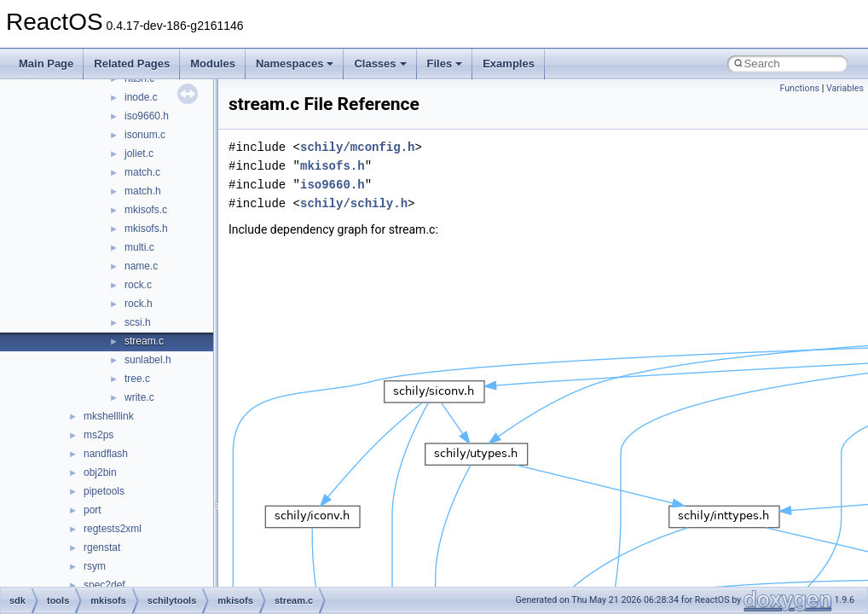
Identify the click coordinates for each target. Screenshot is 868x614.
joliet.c (139, 153)
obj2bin (100, 472)
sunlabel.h (148, 360)
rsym (95, 566)
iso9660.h (147, 116)
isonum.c (145, 135)
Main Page (46, 64)
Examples (509, 64)
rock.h (139, 304)
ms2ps (98, 435)
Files (445, 64)
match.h (143, 191)
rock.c (138, 285)
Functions (799, 88)
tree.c (137, 379)
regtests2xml (113, 529)
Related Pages (132, 64)
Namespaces (295, 64)
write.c (139, 397)
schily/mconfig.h (357, 147)
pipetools (104, 491)
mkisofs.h (146, 229)
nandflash (106, 454)
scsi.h (138, 322)
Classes (380, 64)
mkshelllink (109, 416)
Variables (845, 88)
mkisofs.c (146, 210)
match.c (142, 172)
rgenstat (102, 547)
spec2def (104, 585)
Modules (213, 64)
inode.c (141, 97)
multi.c (139, 247)
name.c (141, 266)
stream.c (144, 341)
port (93, 510)
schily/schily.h (354, 203)
